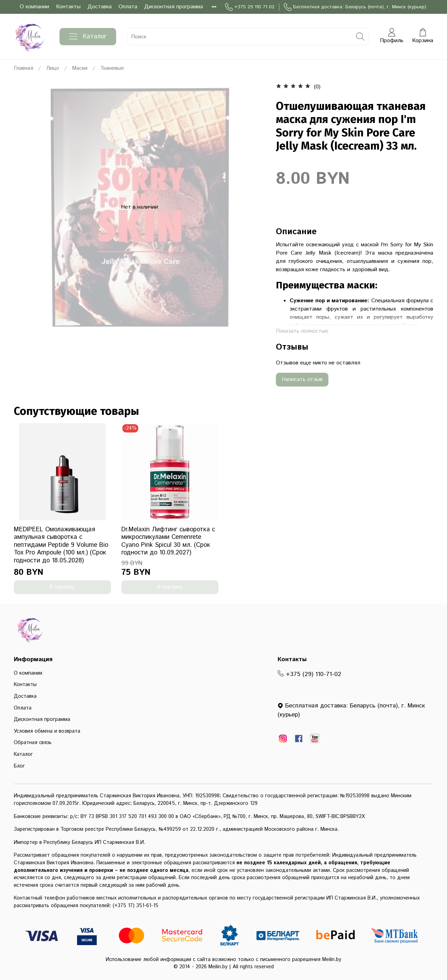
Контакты (68, 7)
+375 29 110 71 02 (250, 7)
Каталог (88, 37)
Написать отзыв (302, 379)
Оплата (128, 7)
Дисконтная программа (174, 7)
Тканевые (112, 68)
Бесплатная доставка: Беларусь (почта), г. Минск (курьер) (355, 7)
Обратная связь (33, 743)
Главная (24, 68)
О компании (34, 7)
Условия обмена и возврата (47, 731)
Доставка (100, 7)
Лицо (53, 68)
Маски (80, 68)
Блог (19, 766)
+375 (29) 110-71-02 (309, 674)
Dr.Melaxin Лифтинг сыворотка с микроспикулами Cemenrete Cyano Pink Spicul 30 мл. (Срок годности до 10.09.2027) (168, 541)
